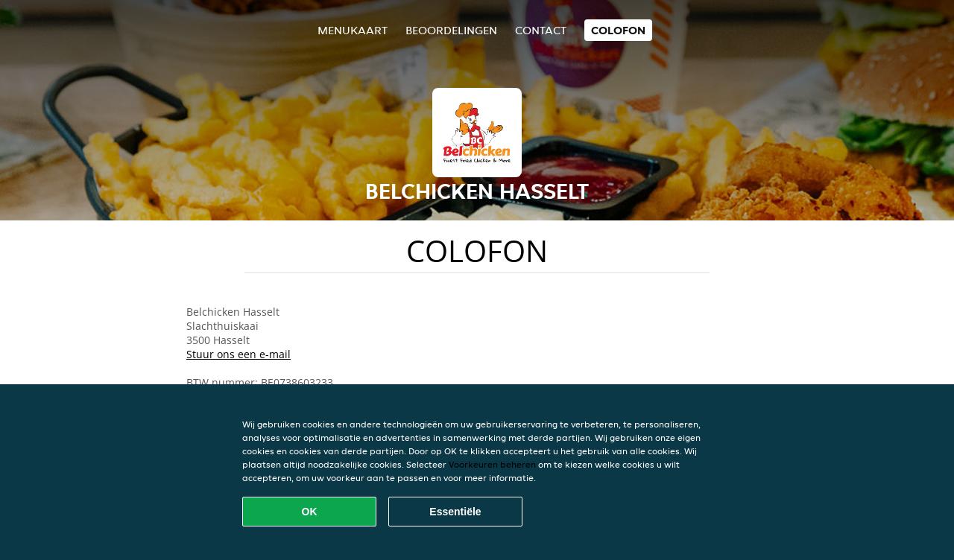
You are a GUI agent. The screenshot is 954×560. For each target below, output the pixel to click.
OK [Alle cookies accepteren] (310, 512)
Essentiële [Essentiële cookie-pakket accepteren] (455, 512)
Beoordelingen (451, 30)
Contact (541, 30)
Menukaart (353, 30)
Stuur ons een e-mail (238, 354)
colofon (618, 30)
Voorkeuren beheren (492, 464)
